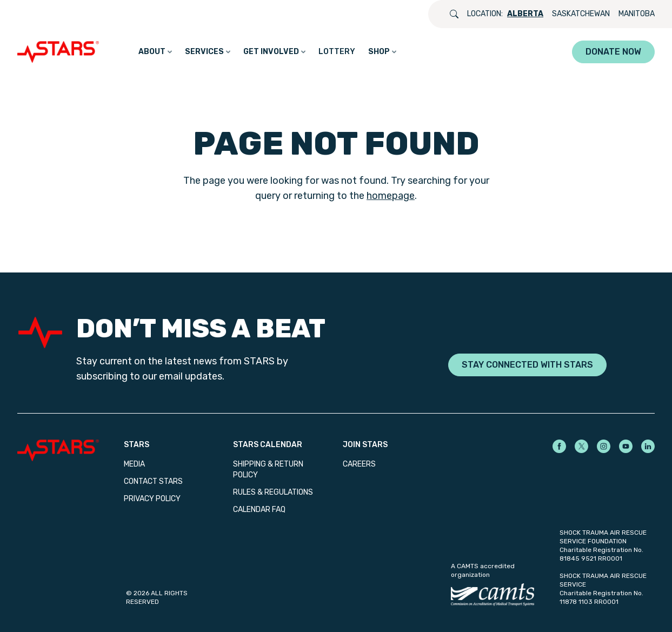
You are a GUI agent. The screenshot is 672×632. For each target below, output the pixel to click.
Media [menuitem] (134, 464)
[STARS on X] (581, 446)
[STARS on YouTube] (626, 446)
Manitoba (637, 14)
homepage (391, 196)
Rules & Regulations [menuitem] (273, 492)
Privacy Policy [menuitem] (152, 499)
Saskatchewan (581, 14)
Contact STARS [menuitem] (153, 481)
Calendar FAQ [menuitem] (259, 510)
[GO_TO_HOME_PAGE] (61, 52)
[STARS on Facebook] (559, 446)
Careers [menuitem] (359, 464)
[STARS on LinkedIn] (648, 446)
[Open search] (454, 14)
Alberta (525, 14)
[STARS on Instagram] (604, 446)
